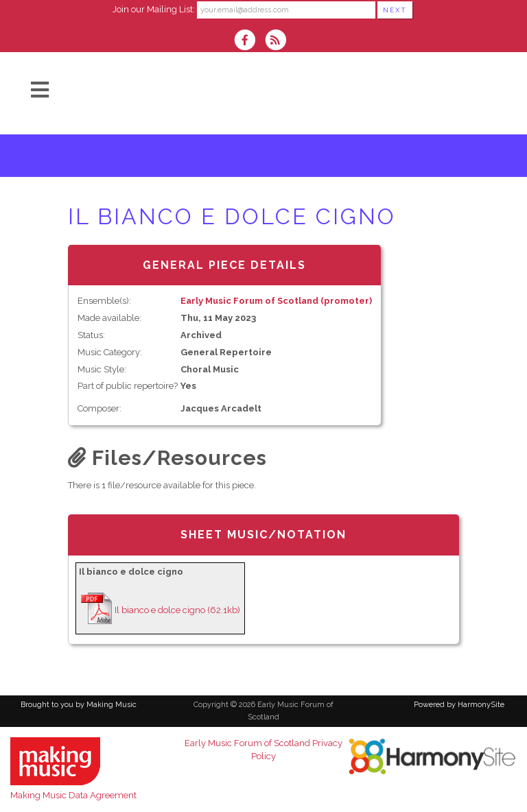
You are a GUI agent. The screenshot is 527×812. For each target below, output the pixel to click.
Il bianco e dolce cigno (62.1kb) (177, 610)
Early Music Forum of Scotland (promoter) (276, 301)
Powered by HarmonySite (459, 705)
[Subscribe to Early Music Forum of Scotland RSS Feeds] (279, 41)
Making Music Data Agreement (73, 795)
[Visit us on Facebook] (249, 41)
